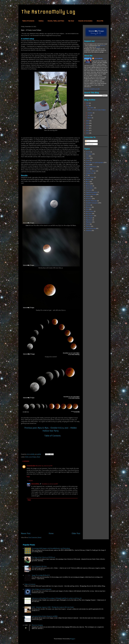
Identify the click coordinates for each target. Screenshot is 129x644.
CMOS (88, 158)
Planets (88, 196)
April (89, 115)
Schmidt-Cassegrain (92, 203)
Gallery (41, 21)
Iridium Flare (90, 173)
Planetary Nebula (91, 194)
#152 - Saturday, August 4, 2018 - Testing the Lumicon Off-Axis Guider (53, 607)
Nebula (88, 184)
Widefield (89, 230)
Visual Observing (91, 228)
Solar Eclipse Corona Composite (42, 589)
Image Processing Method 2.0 (41, 575)
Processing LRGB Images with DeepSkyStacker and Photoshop (51, 548)
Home (51, 533)
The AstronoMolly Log (48, 12)
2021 (88, 105)
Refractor (89, 199)
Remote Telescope (91, 201)
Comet (88, 160)
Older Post (76, 533)
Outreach (89, 190)
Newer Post (26, 533)
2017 (88, 128)
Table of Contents (28, 21)
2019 (88, 123)
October (90, 113)
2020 (88, 121)
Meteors (88, 179)
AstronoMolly (35, 484)
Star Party (89, 213)
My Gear (71, 21)
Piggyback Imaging (91, 192)
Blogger (72, 639)
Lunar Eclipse (32, 457)
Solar (87, 209)
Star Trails (89, 218)
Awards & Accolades (85, 21)
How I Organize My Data (39, 566)
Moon (39, 457)
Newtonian (89, 186)
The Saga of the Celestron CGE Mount (43, 557)
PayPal (98, 47)
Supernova (89, 220)
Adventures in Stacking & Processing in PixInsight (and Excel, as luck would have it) (57, 598)
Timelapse (89, 222)
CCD (87, 156)
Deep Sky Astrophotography (95, 162)
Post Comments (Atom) (35, 537)
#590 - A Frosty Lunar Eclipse (97, 110)
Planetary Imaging (37, 625)
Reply (28, 477)
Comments (89, 144)
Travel (88, 224)
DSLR (27, 457)
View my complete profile (92, 89)
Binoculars (89, 154)
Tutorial (88, 226)
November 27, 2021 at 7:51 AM (50, 484)
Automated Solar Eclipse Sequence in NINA (45, 616)
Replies (31, 480)
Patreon (103, 46)
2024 (88, 103)
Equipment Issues (91, 167)
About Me (100, 21)
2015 (88, 133)
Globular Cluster (91, 171)
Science (88, 205)
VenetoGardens (31, 466)
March (90, 118)
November (91, 108)
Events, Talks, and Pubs (56, 21)
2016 (88, 131)
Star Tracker (90, 216)
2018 (88, 126)
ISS (87, 175)
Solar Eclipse (90, 211)
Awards (88, 152)
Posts (88, 141)
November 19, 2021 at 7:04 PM (44, 466)
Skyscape (89, 207)
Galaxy (88, 169)
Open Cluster (90, 188)
